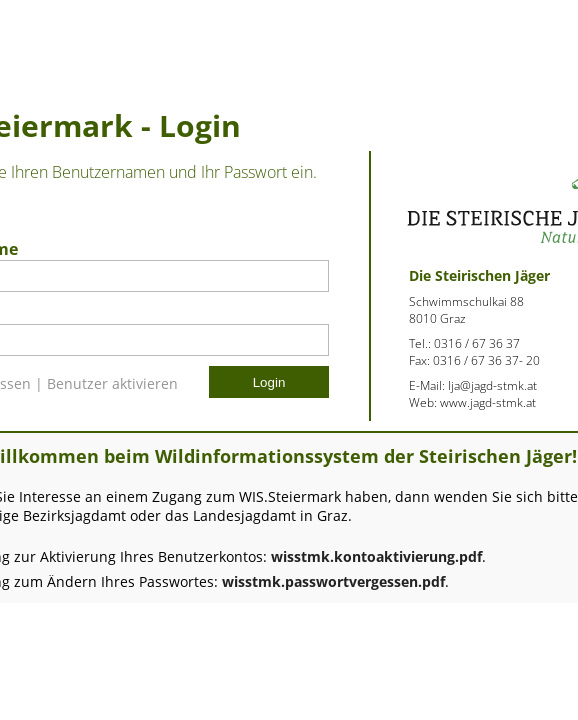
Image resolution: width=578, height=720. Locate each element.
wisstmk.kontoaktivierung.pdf (376, 556)
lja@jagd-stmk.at (492, 385)
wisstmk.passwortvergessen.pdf (333, 581)
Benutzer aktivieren (112, 383)
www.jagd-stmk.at (488, 402)
